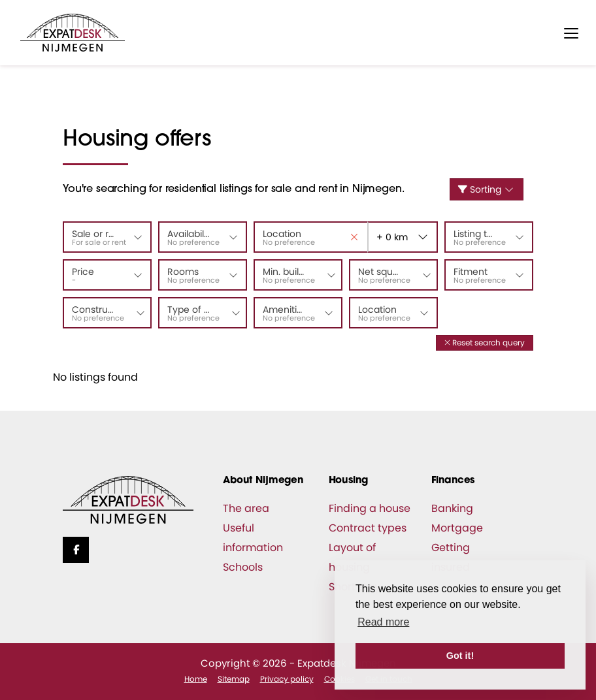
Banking (452, 508)
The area (246, 508)
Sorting (487, 189)
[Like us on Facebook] (76, 550)
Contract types (368, 528)
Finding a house (370, 508)
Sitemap (234, 679)
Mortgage (457, 528)
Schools (243, 567)
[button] (485, 342)
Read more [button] (383, 622)
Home (196, 679)
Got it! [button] (460, 656)
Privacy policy (287, 679)
